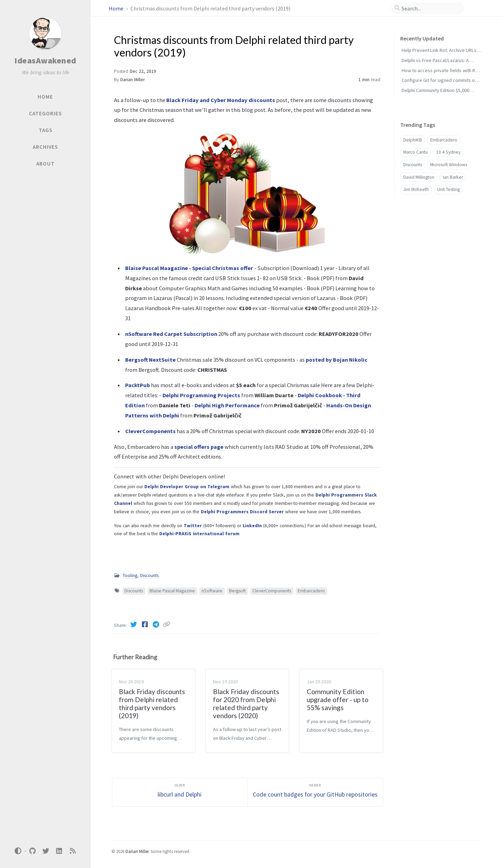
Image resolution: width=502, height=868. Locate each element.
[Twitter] (134, 624)
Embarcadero (311, 591)
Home (117, 8)
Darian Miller (132, 80)
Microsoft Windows (449, 165)
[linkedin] (59, 851)
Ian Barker (453, 177)
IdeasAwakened (45, 60)
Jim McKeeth (416, 189)
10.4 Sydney (448, 152)
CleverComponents (272, 591)
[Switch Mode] (18, 851)
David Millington (419, 177)
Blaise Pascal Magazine (172, 591)
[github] (32, 851)
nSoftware (212, 591)
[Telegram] (157, 624)
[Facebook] (145, 624)
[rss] (73, 851)
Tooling (130, 575)
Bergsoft (237, 591)
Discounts (149, 575)
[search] (431, 8)
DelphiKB (413, 140)
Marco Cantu (416, 152)
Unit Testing (448, 189)
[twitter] (46, 851)
